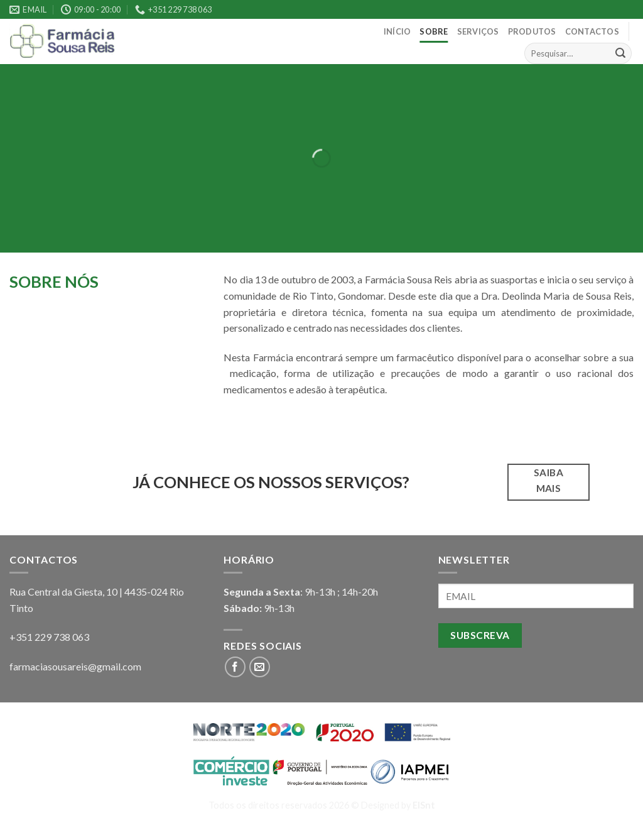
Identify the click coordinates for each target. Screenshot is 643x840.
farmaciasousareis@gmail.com (75, 666)
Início (397, 31)
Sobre (434, 31)
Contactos (592, 31)
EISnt (424, 805)
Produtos (532, 31)
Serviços (478, 31)
